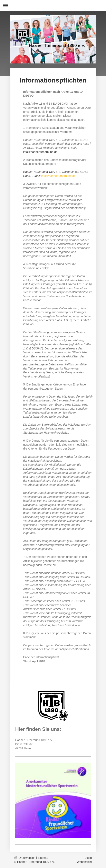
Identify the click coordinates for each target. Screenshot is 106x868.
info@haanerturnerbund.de (40, 152)
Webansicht (84, 862)
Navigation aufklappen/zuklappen (53, 5)
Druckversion (25, 858)
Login (88, 858)
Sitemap (43, 858)
